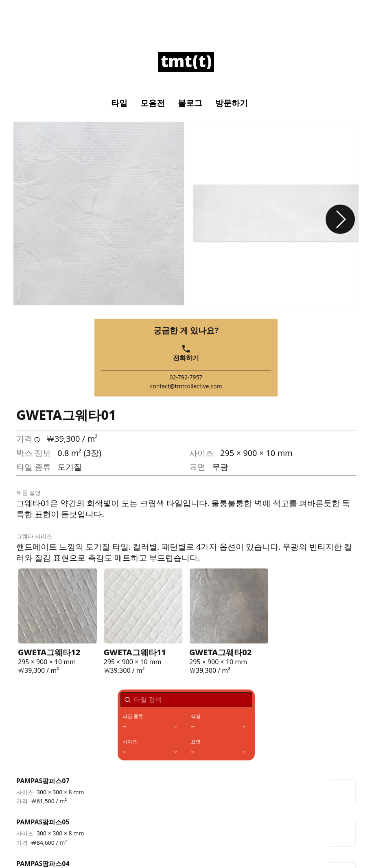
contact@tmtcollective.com (186, 386)
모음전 (153, 103)
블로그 (190, 103)
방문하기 (232, 103)
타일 (119, 103)
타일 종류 (133, 716)
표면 (196, 742)
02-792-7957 (186, 377)
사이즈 (130, 742)
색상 (196, 716)
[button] (340, 219)
